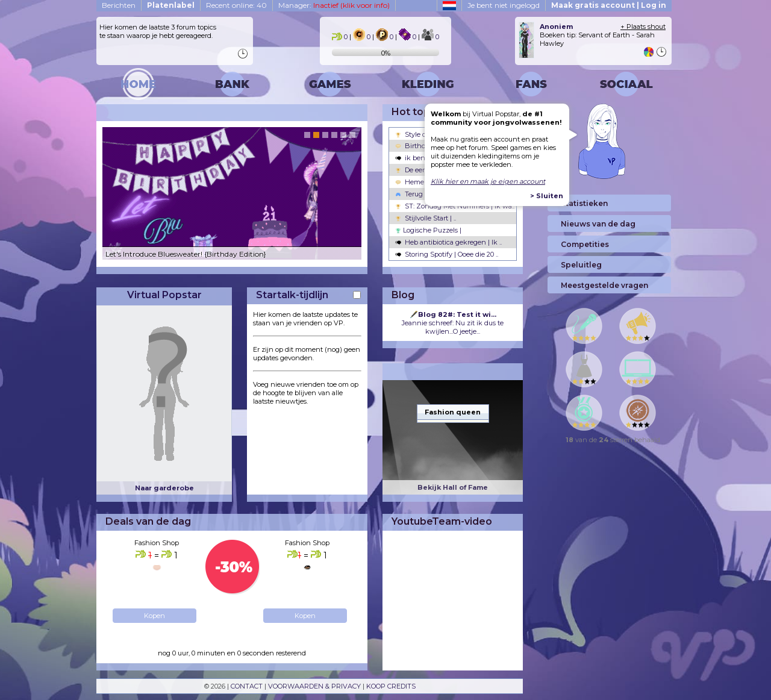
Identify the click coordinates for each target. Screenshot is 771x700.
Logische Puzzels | (428, 230)
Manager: (334, 5)
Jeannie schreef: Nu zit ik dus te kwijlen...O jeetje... (453, 323)
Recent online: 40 (236, 5)
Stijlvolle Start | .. (426, 218)
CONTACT (247, 686)
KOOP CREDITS (391, 686)
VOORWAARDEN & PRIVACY (314, 686)
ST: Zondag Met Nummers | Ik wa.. (455, 206)
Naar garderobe (164, 488)
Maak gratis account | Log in (609, 5)
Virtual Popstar (164, 295)
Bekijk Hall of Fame (453, 487)
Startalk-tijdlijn (292, 295)
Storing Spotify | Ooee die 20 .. (447, 254)
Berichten (119, 5)
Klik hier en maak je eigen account (488, 181)
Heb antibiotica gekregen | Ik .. (448, 242)
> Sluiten (547, 196)
